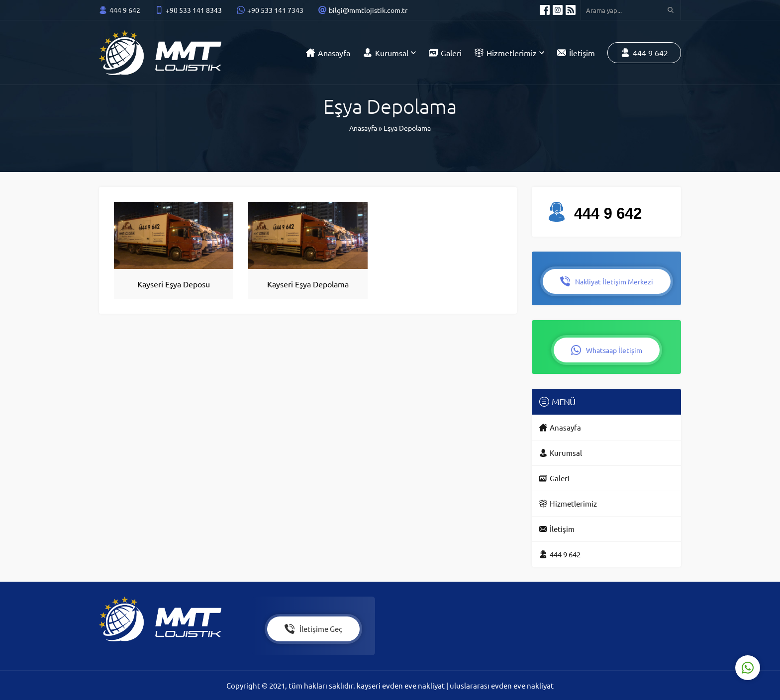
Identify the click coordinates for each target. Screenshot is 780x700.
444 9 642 (125, 10)
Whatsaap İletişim (607, 350)
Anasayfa (363, 128)
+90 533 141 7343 (275, 10)
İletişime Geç (313, 629)
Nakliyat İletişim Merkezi (607, 281)
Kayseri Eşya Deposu (174, 284)
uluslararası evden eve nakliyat (502, 685)
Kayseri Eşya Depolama (308, 284)
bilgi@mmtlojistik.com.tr (368, 10)
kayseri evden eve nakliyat (401, 685)
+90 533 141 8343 (194, 10)
